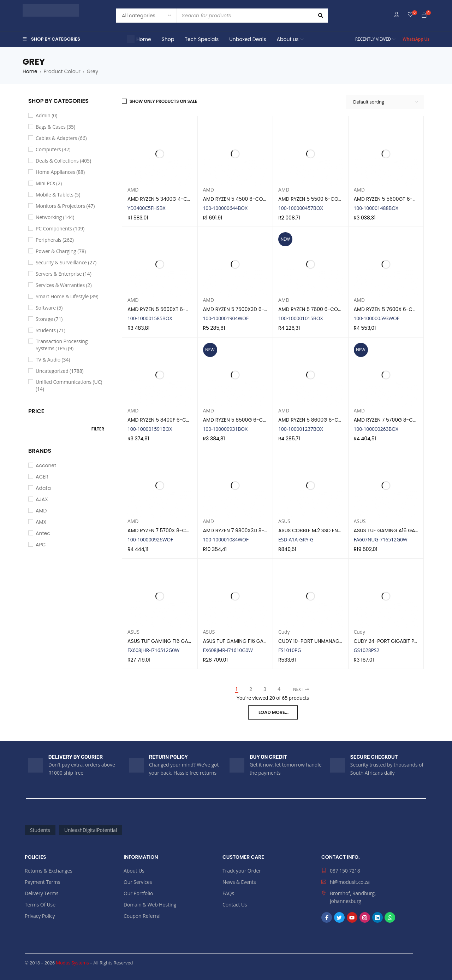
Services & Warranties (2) (64, 285)
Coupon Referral (142, 916)
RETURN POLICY (168, 757)
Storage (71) (49, 319)
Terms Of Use (40, 905)
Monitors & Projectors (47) (65, 206)
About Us (134, 871)
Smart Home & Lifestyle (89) (67, 296)
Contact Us (235, 905)
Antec (43, 533)
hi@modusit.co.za (350, 882)
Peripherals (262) (55, 240)
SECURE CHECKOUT (374, 757)
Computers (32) (53, 149)
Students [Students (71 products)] (40, 830)
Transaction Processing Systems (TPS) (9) (62, 345)
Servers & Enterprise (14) (64, 274)
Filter (98, 429)
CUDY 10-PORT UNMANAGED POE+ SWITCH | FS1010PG (342, 641)
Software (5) (49, 308)
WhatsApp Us (416, 39)
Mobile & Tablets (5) (58, 195)
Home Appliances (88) (60, 172)
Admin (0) (46, 115)
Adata (43, 488)
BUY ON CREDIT (268, 757)
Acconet (46, 465)
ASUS (284, 521)
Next (298, 689)
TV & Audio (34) (53, 360)
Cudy (284, 632)
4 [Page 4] (279, 689)
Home (30, 71)
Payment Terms (42, 882)
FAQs (228, 893)
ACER (42, 477)
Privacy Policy (40, 916)
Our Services (138, 882)
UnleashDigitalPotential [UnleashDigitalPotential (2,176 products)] (91, 830)
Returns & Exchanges (49, 871)
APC (41, 545)
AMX (41, 522)
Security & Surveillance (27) (66, 262)
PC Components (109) (60, 228)
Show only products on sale (163, 101)
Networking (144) (55, 217)
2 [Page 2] (251, 689)
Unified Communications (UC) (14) (69, 385)
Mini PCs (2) (49, 183)
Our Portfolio (138, 893)
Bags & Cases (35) (55, 127)
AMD (41, 511)
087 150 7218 (345, 871)
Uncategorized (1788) (60, 371)
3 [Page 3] (265, 689)
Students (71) (50, 330)
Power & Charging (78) (61, 251)
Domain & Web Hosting (150, 905)
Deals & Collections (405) (63, 161)
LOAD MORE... (273, 712)
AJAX (42, 499)
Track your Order (242, 871)
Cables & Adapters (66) (61, 138)
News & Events (239, 882)
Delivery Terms (41, 893)
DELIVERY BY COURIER (76, 757)
